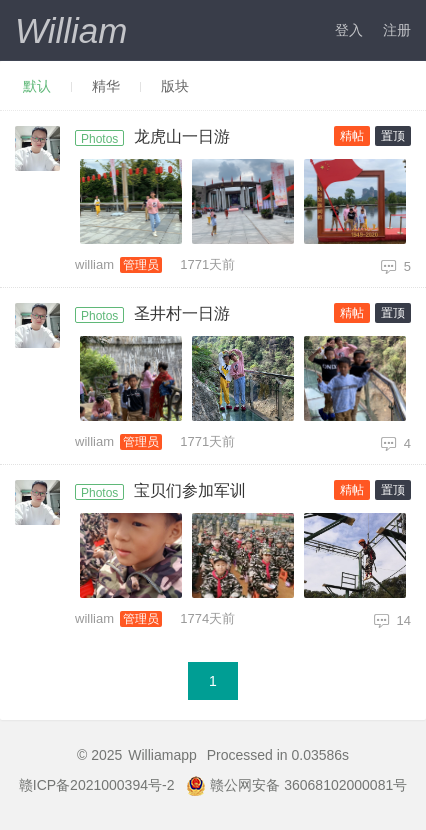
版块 (175, 86)
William (71, 30)
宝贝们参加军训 (190, 490)
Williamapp (162, 755)
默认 (37, 86)
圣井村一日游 (182, 313)
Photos (99, 139)
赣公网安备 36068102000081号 (296, 785)
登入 (349, 30)
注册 (397, 30)
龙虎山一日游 (182, 136)
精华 (106, 86)
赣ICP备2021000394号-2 (97, 785)
